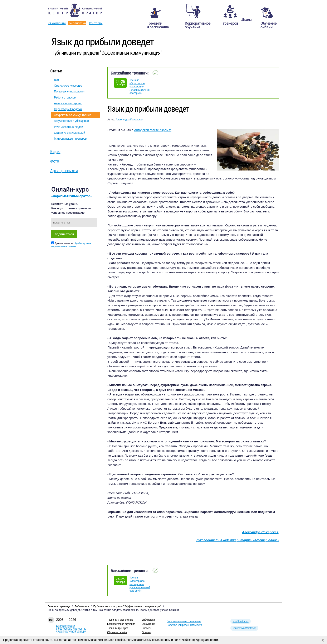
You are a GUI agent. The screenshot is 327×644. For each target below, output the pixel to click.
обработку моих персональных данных (71, 245)
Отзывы (146, 632)
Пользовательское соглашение (184, 621)
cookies (120, 640)
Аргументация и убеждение (71, 121)
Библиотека (77, 23)
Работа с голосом (65, 97)
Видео (55, 152)
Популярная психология (69, 91)
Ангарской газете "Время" (153, 130)
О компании (57, 23)
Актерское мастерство (68, 103)
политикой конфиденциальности (196, 640)
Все (56, 80)
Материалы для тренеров (70, 139)
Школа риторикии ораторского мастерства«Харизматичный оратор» (71, 629)
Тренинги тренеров (118, 628)
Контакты (96, 23)
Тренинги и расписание (120, 620)
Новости (146, 628)
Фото (55, 161)
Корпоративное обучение (121, 624)
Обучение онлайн (117, 632)
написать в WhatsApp (244, 628)
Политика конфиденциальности (184, 625)
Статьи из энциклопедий (69, 133)
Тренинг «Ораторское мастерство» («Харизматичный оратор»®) (140, 87)
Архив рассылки (64, 171)
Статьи (56, 71)
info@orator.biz (240, 621)
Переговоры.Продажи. (68, 109)
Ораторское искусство (68, 86)
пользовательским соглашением (149, 640)
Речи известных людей (69, 127)
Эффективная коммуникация (73, 115)
